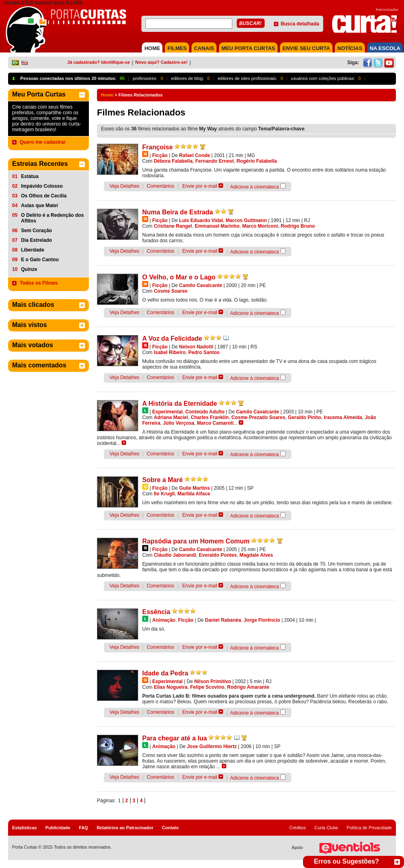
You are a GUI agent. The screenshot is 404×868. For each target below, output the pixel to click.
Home (107, 95)
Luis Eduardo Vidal (201, 220)
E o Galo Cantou (40, 260)
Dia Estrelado (37, 240)
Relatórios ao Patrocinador (125, 828)
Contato (170, 828)
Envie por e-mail (200, 186)
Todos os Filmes (39, 283)
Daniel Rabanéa (223, 620)
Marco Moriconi (260, 226)
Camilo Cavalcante (201, 285)
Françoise (158, 147)
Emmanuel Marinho (217, 226)
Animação (164, 620)
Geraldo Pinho (305, 417)
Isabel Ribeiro (170, 352)
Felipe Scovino (207, 687)
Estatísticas (24, 828)
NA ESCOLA (385, 48)
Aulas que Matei (39, 205)
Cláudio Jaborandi (175, 555)
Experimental (167, 412)
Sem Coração (37, 231)
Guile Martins (194, 488)
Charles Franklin (210, 417)
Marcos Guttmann (246, 220)
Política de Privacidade (369, 828)
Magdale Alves (256, 555)
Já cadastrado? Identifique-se (98, 62)
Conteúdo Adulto (205, 412)
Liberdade (33, 250)
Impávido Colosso (42, 186)
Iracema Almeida (343, 417)
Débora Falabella (173, 161)
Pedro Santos (204, 352)
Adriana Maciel (171, 417)
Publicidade (58, 828)
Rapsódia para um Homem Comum (196, 541)
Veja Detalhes (124, 186)
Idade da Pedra (165, 673)
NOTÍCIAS (350, 48)
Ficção (160, 155)
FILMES (177, 48)
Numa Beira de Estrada (178, 212)
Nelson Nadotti (196, 347)
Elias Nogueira (171, 687)
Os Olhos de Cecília (44, 196)
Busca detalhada (300, 24)
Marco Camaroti (215, 423)
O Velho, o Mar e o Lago (179, 277)
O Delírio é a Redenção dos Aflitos (52, 218)
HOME (152, 48)
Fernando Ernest (214, 161)
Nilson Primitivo (213, 681)
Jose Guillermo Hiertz (212, 746)
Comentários (160, 186)
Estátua (30, 176)
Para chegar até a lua (175, 738)
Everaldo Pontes (218, 555)
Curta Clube (326, 828)
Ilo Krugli (164, 494)
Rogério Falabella (257, 161)
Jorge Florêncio (262, 620)
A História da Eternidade (180, 404)
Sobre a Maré (162, 480)
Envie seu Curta (306, 48)
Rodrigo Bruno (298, 226)
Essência (156, 612)
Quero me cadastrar (43, 142)
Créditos (298, 828)
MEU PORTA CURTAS (248, 48)
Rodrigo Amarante (248, 687)
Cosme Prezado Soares (258, 417)
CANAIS (204, 48)
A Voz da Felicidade (172, 339)
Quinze (29, 269)
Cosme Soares (171, 291)
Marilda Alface (194, 494)
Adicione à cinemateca (255, 187)
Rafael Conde (195, 155)
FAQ (83, 828)
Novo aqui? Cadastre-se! (162, 62)
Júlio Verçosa (178, 423)
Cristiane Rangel (173, 226)
